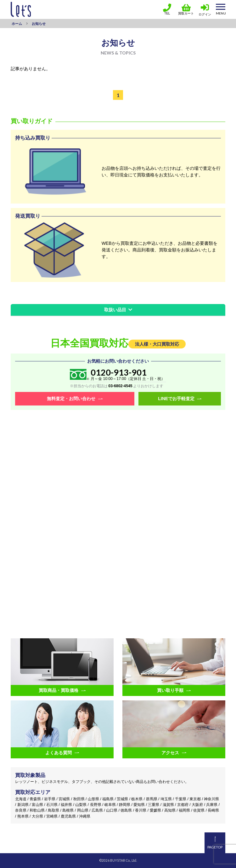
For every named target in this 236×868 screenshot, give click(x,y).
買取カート (186, 9)
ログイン (205, 14)
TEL (167, 9)
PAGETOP (215, 847)
